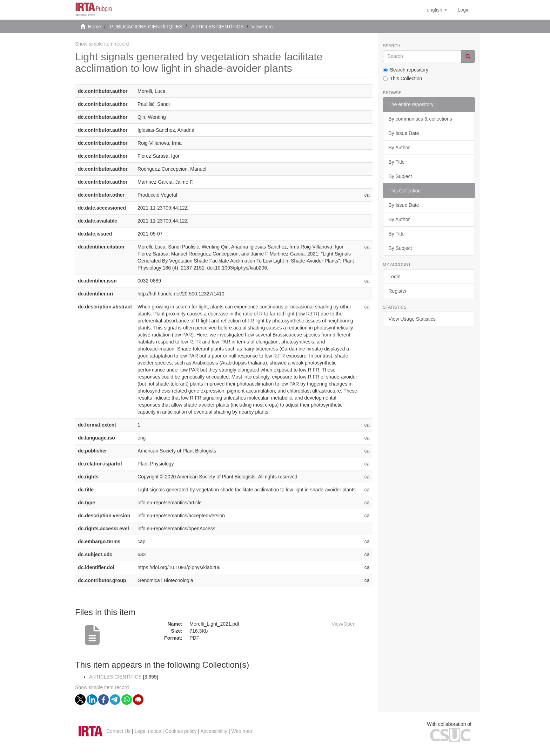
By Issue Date (404, 133)
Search (392, 46)
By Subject (400, 176)
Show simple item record (102, 44)
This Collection (403, 79)
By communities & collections (420, 119)
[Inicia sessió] (464, 10)
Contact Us (118, 731)
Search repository (406, 70)
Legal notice (148, 731)
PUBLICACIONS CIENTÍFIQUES (146, 27)
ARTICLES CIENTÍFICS (217, 27)
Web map (242, 731)
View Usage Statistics (412, 319)
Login (395, 277)
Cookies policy (181, 731)
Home (95, 27)
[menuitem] (464, 10)
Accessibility (214, 731)
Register (398, 291)
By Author (399, 148)
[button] (437, 10)
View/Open (343, 624)
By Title (397, 162)
